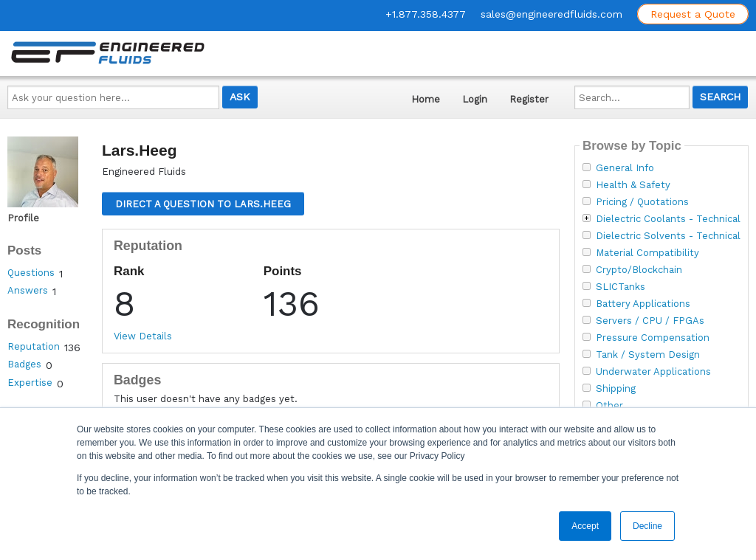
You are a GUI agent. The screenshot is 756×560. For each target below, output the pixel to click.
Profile (23, 218)
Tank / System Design (648, 355)
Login (475, 99)
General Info (625, 168)
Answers (28, 290)
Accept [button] (585, 526)
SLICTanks (621, 287)
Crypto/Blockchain (639, 270)
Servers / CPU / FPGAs (650, 321)
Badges (24, 364)
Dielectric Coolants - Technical (668, 219)
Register (529, 99)
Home (426, 99)
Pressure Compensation (653, 338)
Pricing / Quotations (642, 202)
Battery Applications (643, 304)
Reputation (34, 346)
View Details (143, 336)
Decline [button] (647, 526)
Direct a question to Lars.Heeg (203, 204)
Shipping (616, 389)
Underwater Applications (653, 372)
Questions (31, 273)
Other (609, 406)
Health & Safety (633, 185)
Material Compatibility (647, 253)
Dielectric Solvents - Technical (668, 236)
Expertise (30, 383)
